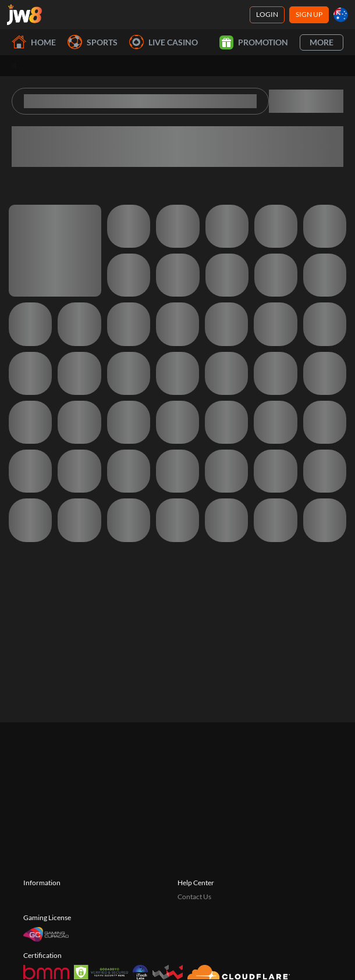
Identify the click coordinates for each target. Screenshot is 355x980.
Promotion (254, 42)
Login (267, 14)
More (322, 42)
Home (34, 42)
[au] (341, 15)
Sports (93, 42)
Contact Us (194, 897)
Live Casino (164, 42)
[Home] (24, 15)
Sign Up (309, 14)
